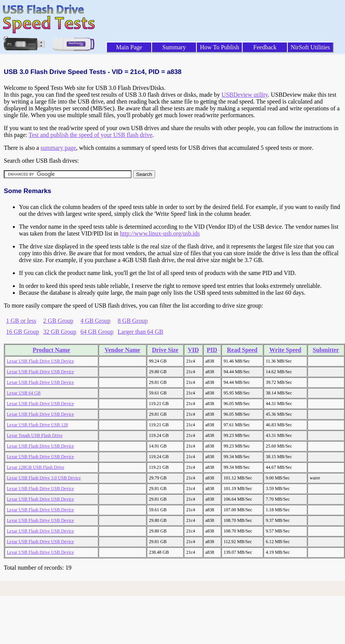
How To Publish (220, 47)
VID (193, 350)
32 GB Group (60, 332)
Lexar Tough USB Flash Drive (35, 435)
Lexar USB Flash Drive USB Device (40, 361)
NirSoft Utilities (310, 47)
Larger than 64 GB (140, 332)
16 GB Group (23, 332)
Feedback (265, 47)
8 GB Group (133, 321)
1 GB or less (21, 321)
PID (212, 350)
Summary (174, 47)
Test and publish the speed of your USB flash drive (90, 135)
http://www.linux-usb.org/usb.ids (160, 233)
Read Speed (242, 350)
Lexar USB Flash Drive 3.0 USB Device (44, 478)
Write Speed (285, 350)
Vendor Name (122, 350)
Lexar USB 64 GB (24, 393)
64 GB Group (97, 332)
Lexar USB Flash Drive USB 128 (37, 425)
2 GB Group (58, 321)
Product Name (51, 350)
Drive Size (165, 350)
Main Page (129, 47)
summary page (58, 148)
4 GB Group (95, 321)
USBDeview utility (245, 95)
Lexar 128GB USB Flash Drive (35, 467)
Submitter (326, 350)
